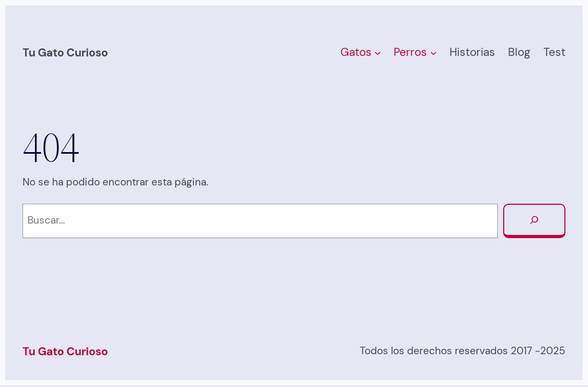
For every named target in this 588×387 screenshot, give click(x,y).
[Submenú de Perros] (433, 53)
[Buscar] (534, 221)
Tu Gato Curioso (65, 52)
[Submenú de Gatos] (378, 53)
